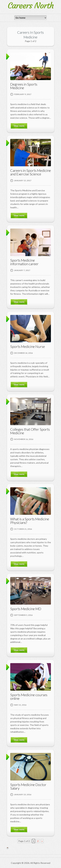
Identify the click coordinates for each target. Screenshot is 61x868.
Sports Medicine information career (24, 262)
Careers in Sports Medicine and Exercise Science (31, 172)
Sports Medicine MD (26, 609)
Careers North (31, 6)
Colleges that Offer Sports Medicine (30, 431)
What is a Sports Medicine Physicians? (30, 521)
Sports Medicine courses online (29, 697)
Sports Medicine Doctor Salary (28, 786)
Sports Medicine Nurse (28, 346)
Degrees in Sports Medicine (24, 86)
